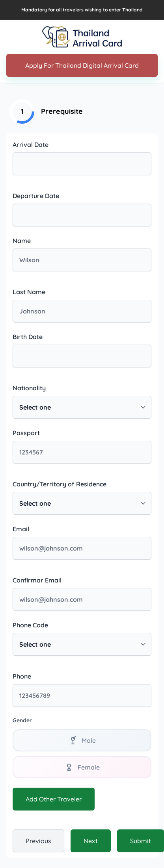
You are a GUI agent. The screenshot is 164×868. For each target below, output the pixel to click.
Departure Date (36, 196)
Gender (22, 720)
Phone (22, 676)
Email (21, 529)
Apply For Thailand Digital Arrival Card (82, 65)
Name (22, 241)
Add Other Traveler (54, 799)
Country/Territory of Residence (60, 484)
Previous (38, 841)
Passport (26, 433)
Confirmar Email (37, 580)
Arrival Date (31, 145)
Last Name (29, 292)
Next (91, 841)
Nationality (29, 388)
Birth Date (28, 337)
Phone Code (30, 625)
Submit (141, 841)
